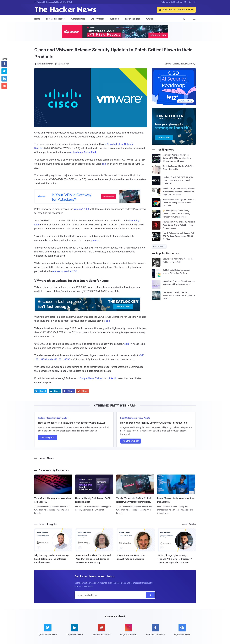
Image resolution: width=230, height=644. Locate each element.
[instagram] (128, 632)
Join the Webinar (131, 441)
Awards (149, 19)
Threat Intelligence (55, 19)
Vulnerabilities (78, 19)
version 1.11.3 (81, 209)
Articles (192, 524)
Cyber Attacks (98, 19)
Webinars (115, 19)
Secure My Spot (48, 438)
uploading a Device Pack (83, 152)
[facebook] (155, 632)
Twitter (99, 378)
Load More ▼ (159, 247)
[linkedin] (75, 632)
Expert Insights (133, 19)
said (104, 164)
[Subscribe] (150, 595)
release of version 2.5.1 (65, 271)
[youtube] (102, 632)
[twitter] (48, 632)
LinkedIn (112, 378)
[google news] (182, 630)
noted (96, 240)
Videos (185, 524)
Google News (87, 378)
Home (37, 19)
